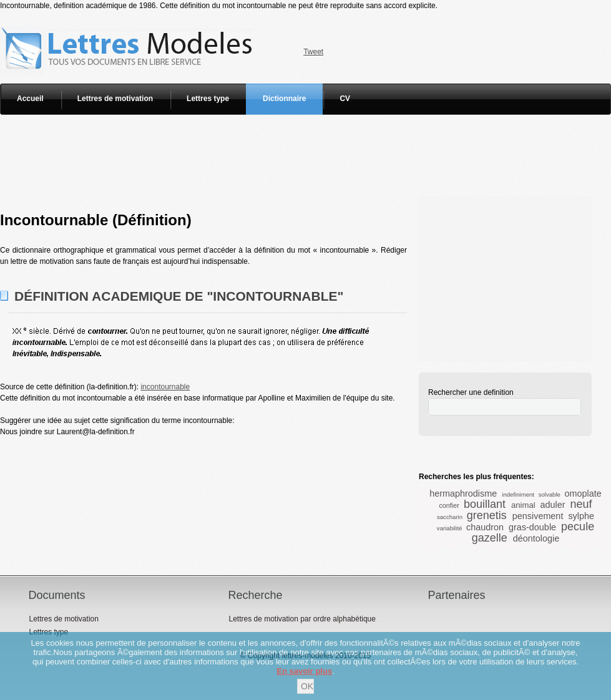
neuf (581, 504)
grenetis (487, 515)
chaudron (485, 527)
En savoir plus (304, 671)
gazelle (490, 538)
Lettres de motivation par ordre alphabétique (302, 619)
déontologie (536, 538)
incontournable (165, 387)
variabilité (450, 528)
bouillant (485, 504)
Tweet (313, 52)
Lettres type (208, 99)
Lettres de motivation (115, 99)
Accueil (30, 99)
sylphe (581, 516)
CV (345, 99)
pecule (578, 527)
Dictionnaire (284, 99)
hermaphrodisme (463, 493)
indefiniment (518, 494)
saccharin (450, 517)
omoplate (583, 493)
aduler (552, 505)
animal (523, 505)
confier (449, 505)
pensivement (538, 516)
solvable (550, 494)
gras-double (532, 527)
